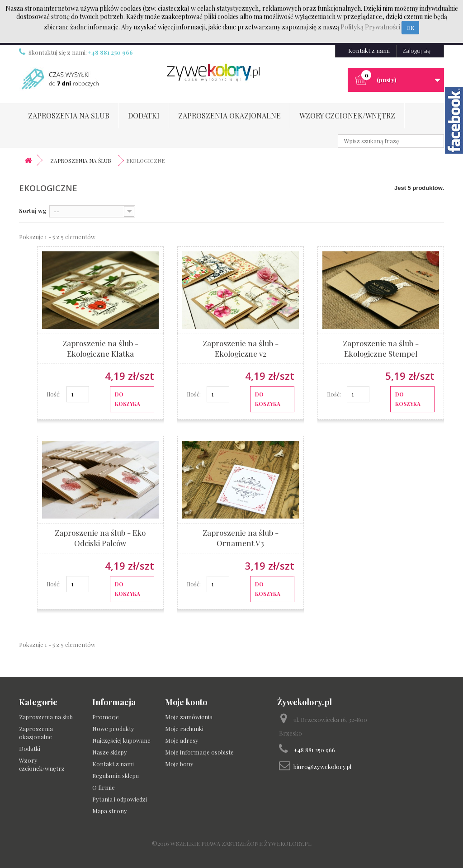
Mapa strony (110, 811)
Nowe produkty (113, 729)
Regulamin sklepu (116, 776)
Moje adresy (182, 740)
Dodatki (144, 116)
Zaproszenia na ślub (69, 116)
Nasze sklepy (110, 752)
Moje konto (186, 702)
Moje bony (179, 764)
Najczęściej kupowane (121, 740)
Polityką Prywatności (371, 27)
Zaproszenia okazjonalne (229, 116)
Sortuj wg (33, 210)
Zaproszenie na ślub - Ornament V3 (241, 538)
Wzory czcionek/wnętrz (347, 116)
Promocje (106, 717)
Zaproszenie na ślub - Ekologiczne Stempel (381, 348)
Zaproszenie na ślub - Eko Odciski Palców (100, 538)
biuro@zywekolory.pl (322, 767)
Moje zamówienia (189, 717)
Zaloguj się (416, 51)
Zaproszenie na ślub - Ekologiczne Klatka (100, 348)
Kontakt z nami (369, 50)
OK (410, 28)
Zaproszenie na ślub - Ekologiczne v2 (241, 348)
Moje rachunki (184, 729)
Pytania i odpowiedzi (120, 799)
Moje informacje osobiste (199, 752)
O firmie (104, 787)
